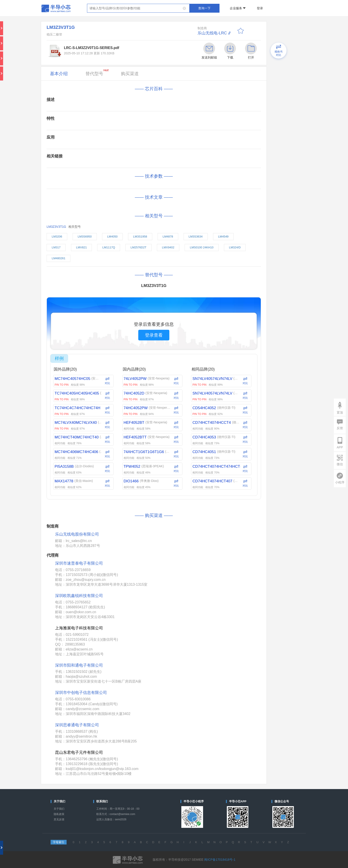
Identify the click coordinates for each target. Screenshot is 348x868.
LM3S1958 (140, 237)
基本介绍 (59, 74)
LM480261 (58, 258)
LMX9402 (168, 247)
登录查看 (154, 335)
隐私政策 (59, 814)
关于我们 (59, 809)
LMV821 (81, 247)
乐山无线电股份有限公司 (77, 534)
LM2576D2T (138, 247)
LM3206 (57, 237)
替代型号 (97, 72)
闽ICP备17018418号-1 (220, 860)
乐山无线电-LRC (212, 33)
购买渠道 (130, 74)
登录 (260, 8)
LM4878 (168, 237)
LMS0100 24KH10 (202, 247)
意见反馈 (59, 819)
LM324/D (235, 247)
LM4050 (112, 237)
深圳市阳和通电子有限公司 (79, 665)
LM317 (56, 247)
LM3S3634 (196, 237)
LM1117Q (109, 247)
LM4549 (223, 237)
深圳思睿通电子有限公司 (77, 725)
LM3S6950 (85, 237)
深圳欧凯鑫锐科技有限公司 (79, 596)
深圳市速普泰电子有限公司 (79, 563)
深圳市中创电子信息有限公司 (81, 693)
